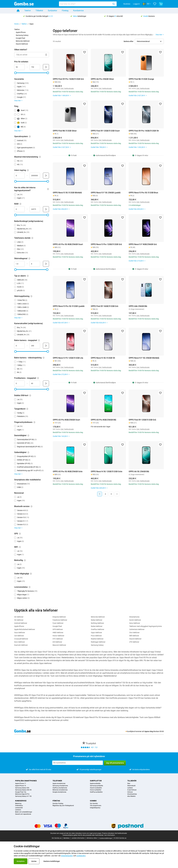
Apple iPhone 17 (21, 784)
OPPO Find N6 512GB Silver (65, 131)
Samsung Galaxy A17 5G (23, 796)
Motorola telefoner (23, 41)
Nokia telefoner (97, 620)
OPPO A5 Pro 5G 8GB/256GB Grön (68, 471)
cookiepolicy (81, 856)
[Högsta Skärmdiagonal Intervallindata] (35, 264)
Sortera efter (128, 41)
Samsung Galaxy (22, 35)
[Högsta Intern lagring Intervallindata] (35, 176)
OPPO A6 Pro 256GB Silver (102, 79)
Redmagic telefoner (98, 642)
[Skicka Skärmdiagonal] (46, 264)
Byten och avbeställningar (24, 812)
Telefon (28, 11)
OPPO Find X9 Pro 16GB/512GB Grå (68, 79)
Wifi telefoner (134, 636)
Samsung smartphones (60, 786)
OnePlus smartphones (60, 788)
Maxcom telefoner (59, 645)
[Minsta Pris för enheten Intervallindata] (19, 67)
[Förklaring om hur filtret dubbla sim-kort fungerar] (30, 395)
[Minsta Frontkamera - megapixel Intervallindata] (19, 383)
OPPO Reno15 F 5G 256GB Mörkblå (144, 358)
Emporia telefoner (59, 617)
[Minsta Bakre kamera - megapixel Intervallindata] (19, 346)
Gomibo (93, 801)
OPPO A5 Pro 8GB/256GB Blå (103, 420)
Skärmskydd (131, 786)
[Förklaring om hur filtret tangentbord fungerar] (27, 409)
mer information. (110, 835)
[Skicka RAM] (46, 209)
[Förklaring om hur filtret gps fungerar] (20, 534)
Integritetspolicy (95, 808)
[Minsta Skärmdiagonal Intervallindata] (19, 264)
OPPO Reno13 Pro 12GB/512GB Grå (106, 244)
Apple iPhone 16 (21, 786)
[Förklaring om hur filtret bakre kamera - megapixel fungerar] (39, 340)
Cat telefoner (19, 636)
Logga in (136, 4)
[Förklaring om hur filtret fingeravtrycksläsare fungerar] (34, 422)
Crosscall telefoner (21, 639)
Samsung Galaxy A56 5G (23, 790)
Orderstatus (19, 806)
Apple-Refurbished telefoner (25, 629)
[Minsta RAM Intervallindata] (19, 209)
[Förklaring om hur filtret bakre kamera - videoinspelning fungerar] (44, 358)
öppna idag (149, 731)
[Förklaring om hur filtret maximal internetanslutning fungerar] (40, 157)
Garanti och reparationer (23, 814)
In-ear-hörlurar (132, 790)
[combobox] (88, 4)
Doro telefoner (20, 642)
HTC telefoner (58, 639)
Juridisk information (78, 838)
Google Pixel (20, 38)
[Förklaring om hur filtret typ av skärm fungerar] (28, 276)
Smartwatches (132, 794)
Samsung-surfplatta (96, 786)
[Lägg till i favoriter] (85, 52)
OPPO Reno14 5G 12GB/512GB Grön (107, 471)
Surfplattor (52, 11)
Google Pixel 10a (21, 792)
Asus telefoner (20, 633)
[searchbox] (85, 4)
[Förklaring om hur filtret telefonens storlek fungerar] (32, 238)
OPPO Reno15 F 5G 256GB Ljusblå (106, 193)
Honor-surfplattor (96, 790)
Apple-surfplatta (95, 784)
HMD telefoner (58, 633)
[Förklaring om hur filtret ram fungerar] (20, 204)
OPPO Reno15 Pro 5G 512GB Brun (143, 193)
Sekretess (66, 838)
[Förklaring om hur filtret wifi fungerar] (20, 547)
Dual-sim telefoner (21, 645)
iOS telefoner (57, 642)
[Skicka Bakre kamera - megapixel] (46, 346)
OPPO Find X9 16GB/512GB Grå (104, 306)
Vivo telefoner (134, 633)
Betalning (18, 804)
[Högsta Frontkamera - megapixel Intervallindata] (35, 383)
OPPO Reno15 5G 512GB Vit (103, 358)
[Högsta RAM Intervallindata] (35, 209)
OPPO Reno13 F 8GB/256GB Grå (143, 244)
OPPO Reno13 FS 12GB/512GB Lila (68, 358)
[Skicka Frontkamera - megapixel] (46, 383)
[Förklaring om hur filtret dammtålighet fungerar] (28, 436)
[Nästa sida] (117, 494)
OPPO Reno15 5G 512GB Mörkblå (67, 193)
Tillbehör (39, 11)
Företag (65, 11)
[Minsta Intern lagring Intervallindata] (19, 176)
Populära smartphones (26, 781)
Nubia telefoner (97, 626)
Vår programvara (96, 806)
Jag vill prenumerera (115, 763)
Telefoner (57, 781)
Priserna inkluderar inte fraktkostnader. (115, 833)
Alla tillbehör (131, 796)
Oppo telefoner (96, 633)
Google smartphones (59, 792)
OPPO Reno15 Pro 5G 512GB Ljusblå (69, 306)
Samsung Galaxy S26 (22, 788)
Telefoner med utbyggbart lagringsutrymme (145, 626)
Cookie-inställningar (106, 838)
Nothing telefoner (97, 623)
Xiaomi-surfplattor (96, 788)
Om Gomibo (94, 804)
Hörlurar (130, 792)
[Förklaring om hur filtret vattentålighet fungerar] (28, 452)
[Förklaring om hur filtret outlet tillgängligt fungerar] (31, 574)
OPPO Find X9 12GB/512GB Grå (142, 420)
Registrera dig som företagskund (63, 806)
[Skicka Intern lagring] (46, 176)
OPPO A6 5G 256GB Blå (139, 471)
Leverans (18, 810)
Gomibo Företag (58, 804)
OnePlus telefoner (98, 629)
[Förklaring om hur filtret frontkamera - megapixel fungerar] (38, 378)
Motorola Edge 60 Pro (22, 794)
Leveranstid (19, 808)
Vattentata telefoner (137, 629)
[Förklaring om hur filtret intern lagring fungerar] (28, 170)
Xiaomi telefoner (22, 44)
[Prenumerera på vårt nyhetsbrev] (78, 763)
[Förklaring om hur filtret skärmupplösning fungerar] (31, 296)
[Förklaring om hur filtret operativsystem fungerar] (30, 136)
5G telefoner (19, 620)
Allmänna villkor (92, 838)
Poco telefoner (96, 636)
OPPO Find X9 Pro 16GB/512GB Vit (144, 131)
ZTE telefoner (134, 642)
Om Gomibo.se (57, 838)
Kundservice (78, 11)
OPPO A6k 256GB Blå (138, 306)
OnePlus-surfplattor (96, 792)
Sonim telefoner (135, 620)
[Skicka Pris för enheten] (46, 67)
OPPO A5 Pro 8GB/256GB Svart (66, 420)
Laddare (130, 788)
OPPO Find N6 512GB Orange (141, 79)
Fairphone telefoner (60, 620)
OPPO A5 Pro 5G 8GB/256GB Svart (68, 244)
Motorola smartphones (60, 790)
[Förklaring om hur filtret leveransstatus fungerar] (30, 587)
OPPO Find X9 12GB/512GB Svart (105, 131)
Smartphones (134, 617)
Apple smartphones (59, 784)
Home (16, 24)
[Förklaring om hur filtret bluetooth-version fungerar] (31, 506)
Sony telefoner (135, 623)
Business (127, 4)
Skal (129, 784)
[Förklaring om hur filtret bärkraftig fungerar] (25, 560)
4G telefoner (19, 617)
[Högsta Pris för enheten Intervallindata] (35, 67)
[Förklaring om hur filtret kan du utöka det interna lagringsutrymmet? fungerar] (48, 189)
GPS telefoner (58, 629)
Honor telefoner (58, 636)
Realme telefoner (97, 639)
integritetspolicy (67, 856)
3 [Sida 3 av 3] (111, 494)
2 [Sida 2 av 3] (105, 494)
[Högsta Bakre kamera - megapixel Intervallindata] (35, 346)
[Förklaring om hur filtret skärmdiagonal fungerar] (29, 259)
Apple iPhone (21, 32)
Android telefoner (21, 623)
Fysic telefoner (58, 623)
